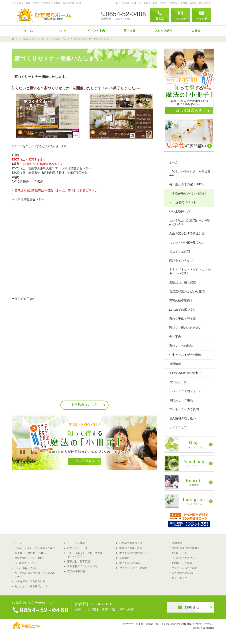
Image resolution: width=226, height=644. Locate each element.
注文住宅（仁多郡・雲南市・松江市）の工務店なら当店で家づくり (46, 3)
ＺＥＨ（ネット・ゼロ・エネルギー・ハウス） (190, 271)
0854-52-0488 (123, 15)
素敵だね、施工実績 (182, 282)
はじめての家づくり (182, 310)
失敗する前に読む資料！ (185, 373)
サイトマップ (178, 427)
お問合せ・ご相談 (181, 400)
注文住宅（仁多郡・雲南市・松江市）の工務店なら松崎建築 (157, 624)
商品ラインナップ (181, 261)
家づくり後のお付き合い (185, 327)
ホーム (174, 162)
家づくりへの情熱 (181, 346)
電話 (160, 15)
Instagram (181, 15)
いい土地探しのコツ (182, 211)
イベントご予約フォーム (185, 391)
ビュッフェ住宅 (180, 251)
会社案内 (175, 337)
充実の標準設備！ (181, 300)
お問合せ (202, 15)
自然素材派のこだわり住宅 (187, 291)
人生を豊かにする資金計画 (187, 233)
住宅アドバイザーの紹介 (185, 355)
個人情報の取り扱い (182, 418)
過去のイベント (186, 202)
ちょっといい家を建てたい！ (188, 242)
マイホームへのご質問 (184, 409)
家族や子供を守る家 (182, 319)
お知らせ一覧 (178, 382)
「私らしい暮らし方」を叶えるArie (190, 173)
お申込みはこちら (85, 405)
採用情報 (175, 364)
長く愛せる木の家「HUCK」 (188, 184)
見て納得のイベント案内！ (189, 193)
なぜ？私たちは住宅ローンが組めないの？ (190, 222)
